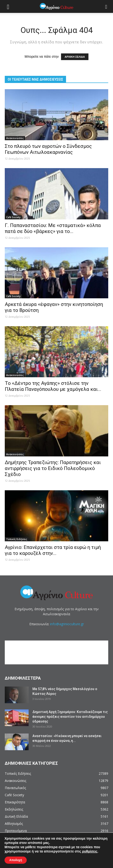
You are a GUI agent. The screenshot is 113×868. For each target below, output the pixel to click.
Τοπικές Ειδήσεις (17, 539)
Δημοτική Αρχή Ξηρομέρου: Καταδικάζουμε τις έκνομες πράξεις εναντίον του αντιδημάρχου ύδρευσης (70, 717)
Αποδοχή (16, 860)
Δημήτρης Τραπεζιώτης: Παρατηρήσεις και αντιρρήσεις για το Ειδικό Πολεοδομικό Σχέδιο (53, 468)
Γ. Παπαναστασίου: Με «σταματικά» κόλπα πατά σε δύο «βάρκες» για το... (53, 228)
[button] (106, 6)
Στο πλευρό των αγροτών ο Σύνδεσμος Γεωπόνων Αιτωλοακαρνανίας (48, 149)
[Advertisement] (59, 652)
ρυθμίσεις (90, 851)
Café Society (13, 217)
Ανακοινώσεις (15, 138)
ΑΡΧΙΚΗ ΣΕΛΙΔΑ (75, 57)
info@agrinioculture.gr (67, 624)
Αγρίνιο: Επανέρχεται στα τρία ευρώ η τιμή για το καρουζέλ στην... (53, 550)
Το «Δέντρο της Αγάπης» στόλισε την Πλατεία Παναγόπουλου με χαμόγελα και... (53, 386)
